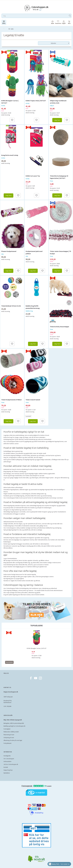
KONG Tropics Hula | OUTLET (36, 101)
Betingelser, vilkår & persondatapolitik (14, 723)
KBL (3, 254)
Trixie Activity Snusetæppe (59, 327)
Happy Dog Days (8, 770)
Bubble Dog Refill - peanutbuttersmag (33, 307)
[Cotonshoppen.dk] (36, 8)
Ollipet (52, 106)
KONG (3, 106)
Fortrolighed (7, 729)
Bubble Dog (29, 311)
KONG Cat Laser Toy (33, 176)
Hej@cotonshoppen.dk (11, 692)
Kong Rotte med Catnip (10, 155)
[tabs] (69, 23)
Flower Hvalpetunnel (9, 251)
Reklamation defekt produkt (11, 732)
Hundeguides (7, 756)
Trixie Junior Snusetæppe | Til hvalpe (60, 252)
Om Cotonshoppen (9, 759)
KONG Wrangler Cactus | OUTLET (10, 102)
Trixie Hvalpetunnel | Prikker (11, 400)
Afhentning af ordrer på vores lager (13, 740)
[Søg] (70, 16)
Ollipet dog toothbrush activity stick (58, 102)
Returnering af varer (9, 735)
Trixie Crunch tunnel (33, 400)
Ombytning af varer (9, 738)
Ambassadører (7, 761)
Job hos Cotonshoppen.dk (11, 764)
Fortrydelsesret (7, 743)
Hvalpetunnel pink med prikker (34, 252)
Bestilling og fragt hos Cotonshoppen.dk (14, 726)
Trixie (51, 181)
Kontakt (6, 767)
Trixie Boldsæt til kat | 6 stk (11, 306)
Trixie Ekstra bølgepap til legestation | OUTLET (59, 177)
